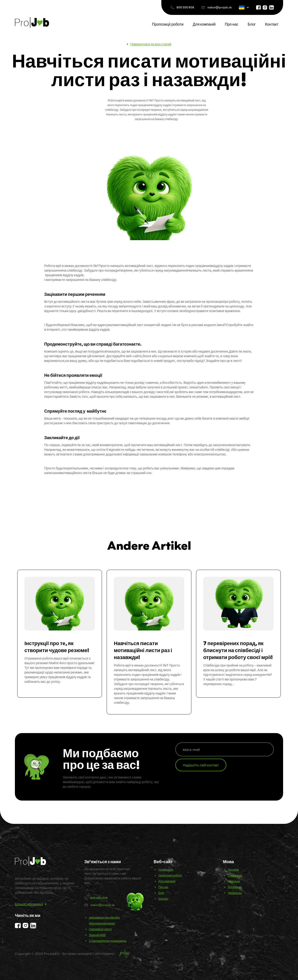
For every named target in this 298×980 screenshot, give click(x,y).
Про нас (232, 24)
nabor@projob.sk (220, 7)
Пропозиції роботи (168, 24)
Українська (235, 893)
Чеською (233, 870)
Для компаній (204, 24)
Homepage (166, 870)
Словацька (235, 875)
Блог (252, 24)
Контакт (272, 24)
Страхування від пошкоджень (108, 941)
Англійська (235, 887)
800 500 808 (185, 7)
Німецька (234, 881)
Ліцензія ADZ (97, 935)
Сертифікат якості (100, 929)
